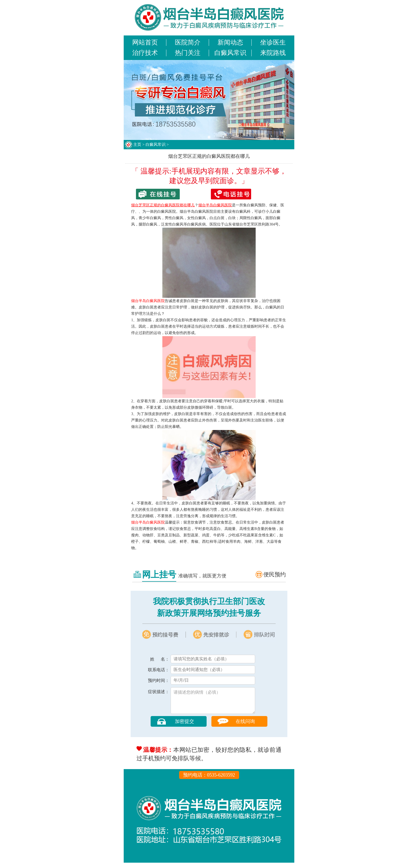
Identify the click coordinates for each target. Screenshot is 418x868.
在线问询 (245, 727)
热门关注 (188, 53)
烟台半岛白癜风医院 (148, 301)
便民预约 (275, 574)
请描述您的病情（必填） (213, 703)
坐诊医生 (273, 42)
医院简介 (188, 42)
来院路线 (273, 53)
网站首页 (145, 42)
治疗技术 (145, 53)
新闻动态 (230, 42)
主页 (137, 144)
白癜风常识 (230, 53)
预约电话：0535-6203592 (209, 780)
